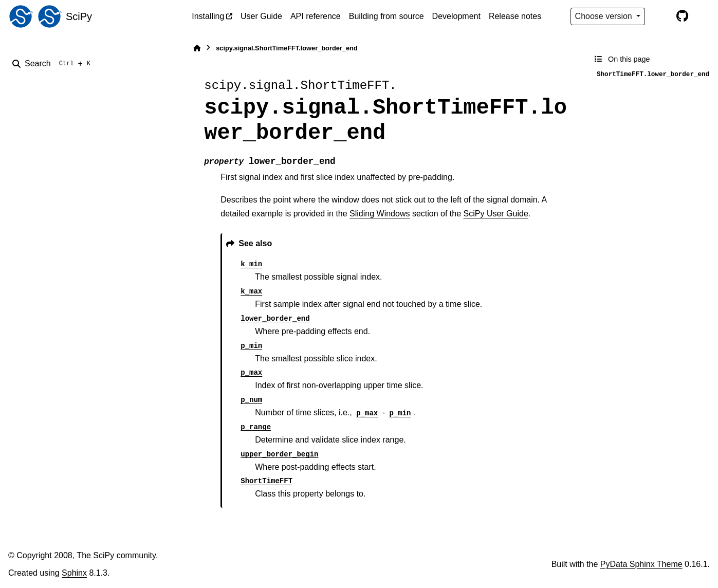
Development (456, 16)
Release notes (515, 16)
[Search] (53, 64)
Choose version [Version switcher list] (605, 16)
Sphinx (74, 573)
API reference (316, 16)
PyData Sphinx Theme (641, 564)
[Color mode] (660, 16)
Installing (208, 16)
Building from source (386, 16)
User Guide (261, 16)
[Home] (197, 48)
